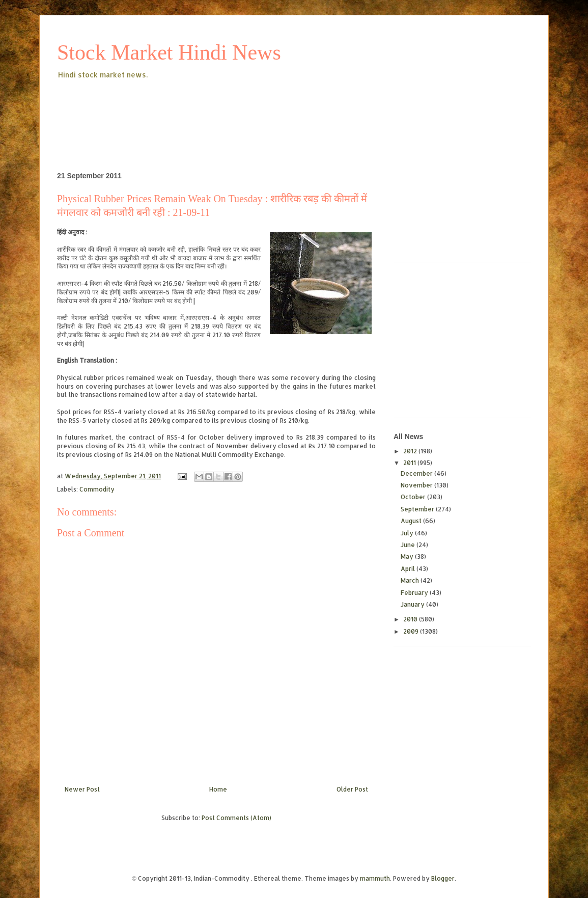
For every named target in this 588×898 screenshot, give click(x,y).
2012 (411, 451)
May (408, 556)
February (415, 593)
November (417, 485)
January (413, 604)
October (414, 497)
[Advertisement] (242, 109)
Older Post (352, 789)
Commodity (97, 489)
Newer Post (82, 789)
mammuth (375, 878)
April (409, 569)
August (412, 521)
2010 (411, 619)
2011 (410, 463)
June (409, 545)
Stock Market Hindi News (169, 52)
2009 (412, 631)
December (417, 473)
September (418, 509)
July (408, 533)
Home (218, 789)
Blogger (443, 878)
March (411, 580)
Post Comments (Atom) (236, 818)
